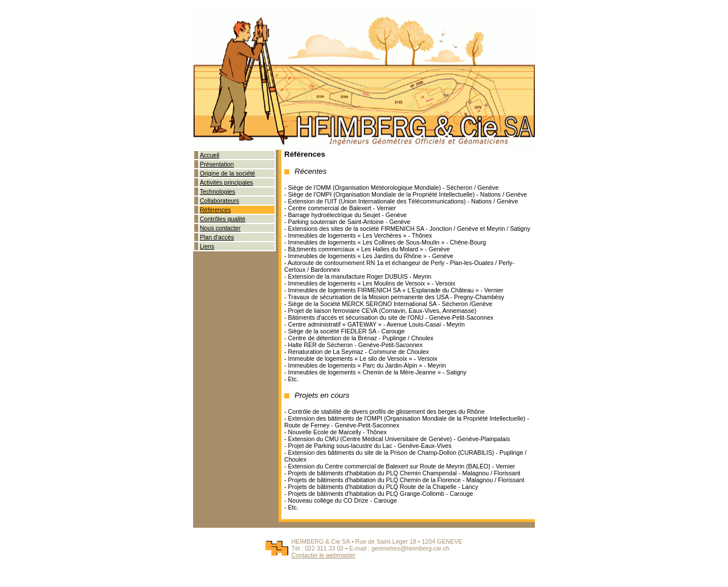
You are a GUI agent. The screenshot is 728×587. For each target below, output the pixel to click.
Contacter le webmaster (323, 555)
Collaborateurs (220, 201)
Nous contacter (220, 228)
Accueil (210, 155)
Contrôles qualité (223, 219)
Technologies (218, 191)
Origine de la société (228, 173)
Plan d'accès (217, 237)
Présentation (217, 164)
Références (216, 210)
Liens (207, 246)
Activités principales (227, 182)
